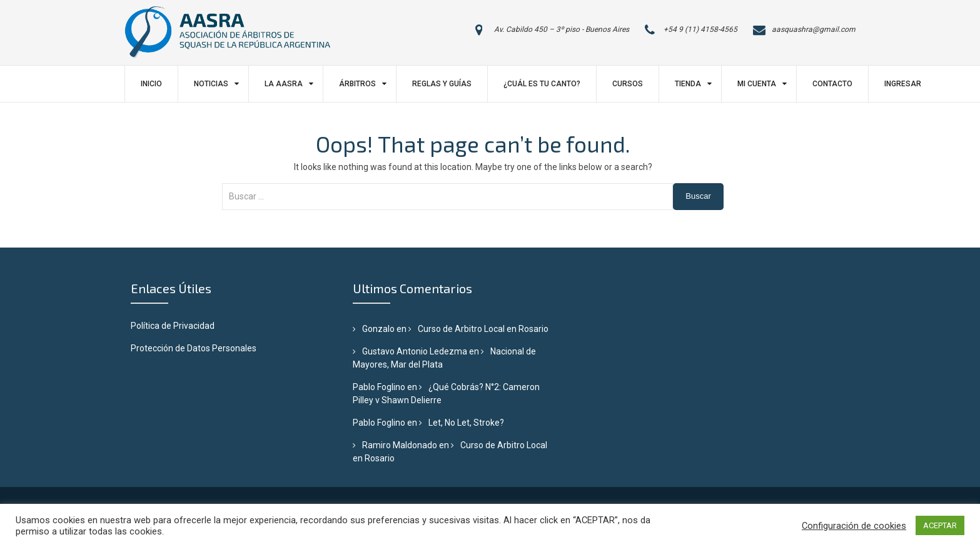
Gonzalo (378, 329)
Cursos (628, 84)
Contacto (832, 84)
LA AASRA (284, 84)
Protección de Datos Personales (194, 348)
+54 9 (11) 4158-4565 (700, 29)
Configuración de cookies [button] (854, 526)
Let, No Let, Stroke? (466, 423)
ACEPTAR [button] (940, 525)
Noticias (211, 84)
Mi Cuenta (757, 84)
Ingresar (903, 84)
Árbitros (357, 84)
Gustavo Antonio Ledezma (415, 351)
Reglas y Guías (442, 84)
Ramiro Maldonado (400, 445)
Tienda (688, 84)
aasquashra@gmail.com (814, 29)
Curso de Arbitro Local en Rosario (483, 329)
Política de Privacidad (173, 326)
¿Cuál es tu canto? (542, 84)
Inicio (151, 84)
